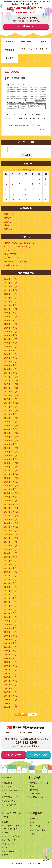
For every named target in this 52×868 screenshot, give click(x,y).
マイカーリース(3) (12, 258)
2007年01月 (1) (11, 696)
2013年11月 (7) (11, 557)
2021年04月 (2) (11, 305)
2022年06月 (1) (11, 279)
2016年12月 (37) (11, 418)
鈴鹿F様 (8, 225)
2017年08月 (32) (11, 388)
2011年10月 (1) (11, 598)
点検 (6, 833)
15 (39, 189)
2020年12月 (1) (11, 313)
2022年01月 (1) (11, 294)
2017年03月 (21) (11, 407)
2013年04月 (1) (11, 568)
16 (46, 189)
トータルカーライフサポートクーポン (14, 827)
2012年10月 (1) (11, 579)
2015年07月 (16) (11, 482)
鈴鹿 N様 (9, 214)
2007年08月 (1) (11, 677)
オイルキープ (10, 840)
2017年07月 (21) (11, 392)
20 (26, 194)
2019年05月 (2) (11, 347)
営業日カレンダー (12, 797)
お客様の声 (13, 125)
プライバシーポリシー (40, 830)
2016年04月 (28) (11, 448)
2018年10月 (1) (11, 354)
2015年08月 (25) (11, 478)
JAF (6, 848)
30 (46, 200)
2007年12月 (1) (11, 670)
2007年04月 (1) (11, 688)
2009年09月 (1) (11, 640)
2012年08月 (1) (11, 583)
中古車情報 (10, 50)
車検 (6, 822)
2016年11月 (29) (11, 422)
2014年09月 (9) (11, 519)
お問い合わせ (27, 26)
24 (6, 200)
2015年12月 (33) (11, 463)
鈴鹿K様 (8, 222)
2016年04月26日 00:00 (25, 125)
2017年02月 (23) (11, 410)
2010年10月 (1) (11, 621)
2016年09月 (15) (11, 429)
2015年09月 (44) (11, 474)
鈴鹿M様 (8, 229)
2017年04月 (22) (11, 403)
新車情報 (42, 42)
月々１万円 (26, 42)
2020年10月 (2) (11, 320)
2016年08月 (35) (11, 433)
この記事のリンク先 (40, 125)
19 (19, 194)
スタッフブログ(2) (12, 254)
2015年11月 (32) (11, 467)
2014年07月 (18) (11, 527)
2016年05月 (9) (11, 444)
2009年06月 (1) (11, 643)
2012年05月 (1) (11, 587)
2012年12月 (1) (11, 576)
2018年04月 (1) (11, 365)
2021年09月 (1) (11, 298)
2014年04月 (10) (11, 538)
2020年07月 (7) (11, 332)
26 (19, 200)
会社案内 (10, 58)
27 (26, 200)
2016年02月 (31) (11, 456)
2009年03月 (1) (11, 647)
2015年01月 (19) (11, 504)
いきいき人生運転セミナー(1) (17, 247)
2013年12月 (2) (11, 553)
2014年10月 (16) (11, 516)
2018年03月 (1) (11, 369)
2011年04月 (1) (11, 610)
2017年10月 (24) (11, 380)
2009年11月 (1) (11, 636)
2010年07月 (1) (11, 624)
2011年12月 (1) (11, 594)
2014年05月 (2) (11, 534)
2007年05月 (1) (11, 685)
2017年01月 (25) (11, 414)
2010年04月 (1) (11, 628)
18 (13, 194)
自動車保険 (9, 851)
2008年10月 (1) (11, 655)
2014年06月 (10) (11, 531)
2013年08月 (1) (11, 561)
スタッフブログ (37, 834)
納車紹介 (34, 819)
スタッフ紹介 (36, 826)
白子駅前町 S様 (16, 78)
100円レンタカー (26, 50)
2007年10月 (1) (11, 673)
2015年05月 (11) (11, 489)
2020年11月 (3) (11, 316)
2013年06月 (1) (11, 564)
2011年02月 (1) (11, 613)
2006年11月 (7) (11, 703)
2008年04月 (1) (11, 662)
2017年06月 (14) (11, 395)
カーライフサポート (42, 50)
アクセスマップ (39, 755)
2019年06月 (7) (11, 343)
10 (6, 189)
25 (13, 200)
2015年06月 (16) (11, 486)
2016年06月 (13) (11, 440)
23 (46, 194)
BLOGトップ (43, 130)
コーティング (10, 844)
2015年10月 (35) (11, 470)
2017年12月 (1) (11, 373)
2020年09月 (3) (11, 324)
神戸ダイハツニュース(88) (16, 262)
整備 (6, 855)
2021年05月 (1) (11, 302)
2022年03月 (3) (11, 286)
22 (39, 194)
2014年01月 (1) (11, 549)
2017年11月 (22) (11, 377)
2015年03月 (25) (11, 497)
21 (33, 194)
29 (39, 200)
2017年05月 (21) (11, 399)
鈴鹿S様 (8, 218)
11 (13, 189)
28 (33, 200)
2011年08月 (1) (11, 602)
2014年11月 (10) (11, 512)
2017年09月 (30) (11, 384)
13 (26, 189)
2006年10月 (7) (11, 707)
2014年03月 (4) (11, 542)
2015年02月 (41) (11, 501)
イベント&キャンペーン (13, 792)
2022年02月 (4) (11, 290)
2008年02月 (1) (11, 666)
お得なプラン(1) (11, 250)
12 (19, 189)
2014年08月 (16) (11, 523)
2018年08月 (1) (11, 358)
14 (33, 189)
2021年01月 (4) (11, 309)
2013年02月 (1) (11, 572)
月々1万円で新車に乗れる (39, 784)
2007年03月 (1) (11, 692)
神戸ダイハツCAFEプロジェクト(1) (20, 243)
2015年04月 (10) (11, 493)
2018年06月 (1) (11, 362)
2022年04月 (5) (11, 283)
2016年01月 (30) (11, 459)
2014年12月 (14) (11, 508)
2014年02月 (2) (11, 546)
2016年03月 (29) (11, 452)
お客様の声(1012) (12, 265)
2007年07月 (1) (11, 681)
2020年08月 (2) (11, 328)
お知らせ (8, 787)
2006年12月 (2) (11, 700)
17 (6, 194)
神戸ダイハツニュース (40, 822)
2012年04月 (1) (11, 591)
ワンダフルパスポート (14, 836)
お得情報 (10, 42)
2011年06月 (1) (11, 606)
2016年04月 (26, 170)
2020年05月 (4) (11, 335)
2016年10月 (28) (11, 425)
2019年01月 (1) (11, 350)
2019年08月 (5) (11, 339)
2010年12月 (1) (11, 617)
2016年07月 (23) (11, 437)
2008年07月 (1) (11, 658)
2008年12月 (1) (11, 651)
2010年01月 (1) (11, 632)
